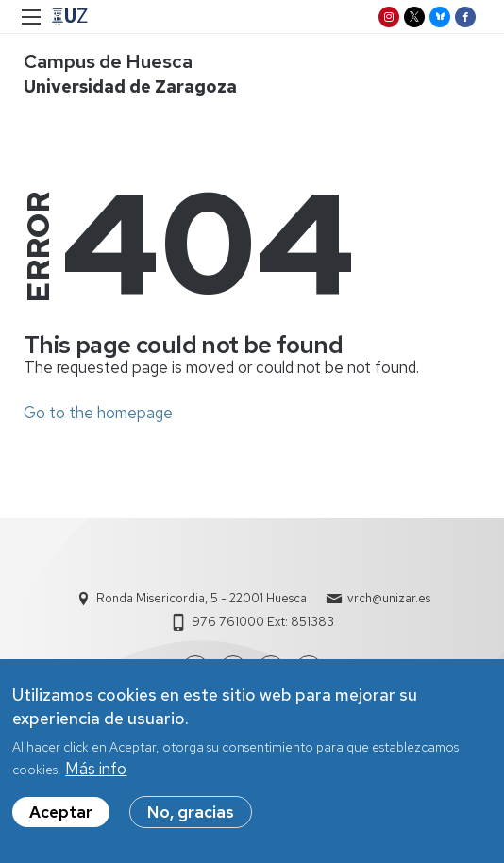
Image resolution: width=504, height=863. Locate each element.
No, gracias (191, 818)
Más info (96, 774)
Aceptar (61, 818)
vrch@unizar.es (389, 598)
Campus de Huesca (108, 61)
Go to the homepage (98, 413)
